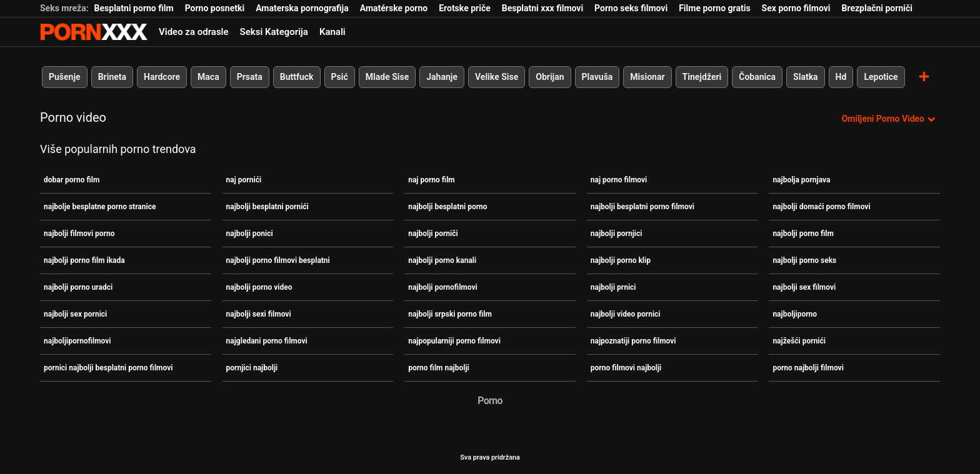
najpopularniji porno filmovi (454, 341)
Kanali (332, 32)
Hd (841, 77)
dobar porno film (72, 180)
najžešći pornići (799, 341)
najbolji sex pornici (75, 314)
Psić (340, 77)
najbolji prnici (613, 287)
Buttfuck (297, 77)
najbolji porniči (433, 234)
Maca (208, 77)
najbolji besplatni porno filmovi (642, 207)
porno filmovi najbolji (626, 368)
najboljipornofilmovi (77, 341)
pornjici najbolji (252, 368)
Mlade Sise (387, 77)
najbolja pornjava (801, 180)
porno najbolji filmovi (808, 368)
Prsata (250, 77)
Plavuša (597, 77)
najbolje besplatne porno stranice (100, 207)
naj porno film (432, 180)
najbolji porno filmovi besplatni (278, 260)
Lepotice (881, 77)
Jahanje (442, 77)
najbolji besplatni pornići (267, 207)
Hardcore (162, 77)
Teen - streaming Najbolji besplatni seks (94, 32)
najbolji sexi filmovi (259, 314)
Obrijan (550, 77)
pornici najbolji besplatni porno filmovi (108, 368)
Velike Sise (497, 77)
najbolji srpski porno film (450, 314)
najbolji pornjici (617, 234)
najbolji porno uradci (78, 287)
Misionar (647, 77)
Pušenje (65, 77)
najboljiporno (795, 314)
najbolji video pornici (626, 314)
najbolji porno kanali (442, 260)
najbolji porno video (259, 287)
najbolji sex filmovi (804, 287)
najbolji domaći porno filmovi (821, 207)
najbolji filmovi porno (79, 234)
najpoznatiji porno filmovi (633, 341)
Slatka (806, 77)
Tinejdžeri (702, 77)
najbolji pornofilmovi (443, 287)
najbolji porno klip (621, 260)
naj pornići (244, 180)
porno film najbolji (439, 368)
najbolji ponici (250, 234)
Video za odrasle (194, 32)
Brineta (112, 77)
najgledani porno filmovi (267, 341)
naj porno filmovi (619, 180)
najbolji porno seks (804, 260)
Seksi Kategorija (274, 32)
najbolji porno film (803, 234)
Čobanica (757, 77)
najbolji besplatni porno (447, 207)
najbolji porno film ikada (84, 260)
